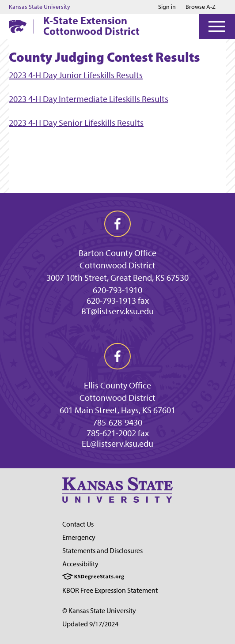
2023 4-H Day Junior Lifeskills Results (76, 75)
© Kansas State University (99, 611)
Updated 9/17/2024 (90, 624)
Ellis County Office (117, 385)
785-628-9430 (117, 422)
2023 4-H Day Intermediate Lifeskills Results (89, 99)
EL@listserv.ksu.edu (117, 444)
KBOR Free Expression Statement (110, 590)
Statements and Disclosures (102, 551)
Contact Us (78, 524)
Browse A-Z (201, 7)
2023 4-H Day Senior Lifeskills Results (76, 123)
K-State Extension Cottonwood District (91, 26)
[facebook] (117, 224)
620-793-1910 (117, 290)
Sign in (167, 7)
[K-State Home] (18, 26)
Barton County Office (117, 253)
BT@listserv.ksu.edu (117, 311)
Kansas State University (40, 7)
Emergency (79, 537)
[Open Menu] (217, 26)
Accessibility (80, 564)
